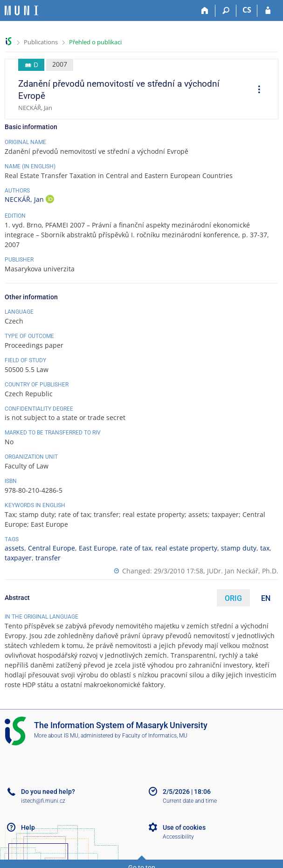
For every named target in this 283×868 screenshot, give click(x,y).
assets (14, 548)
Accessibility (178, 837)
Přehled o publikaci (95, 42)
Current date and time (190, 801)
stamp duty (239, 548)
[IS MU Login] (268, 11)
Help (28, 827)
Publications (41, 42)
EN (266, 598)
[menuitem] (256, 90)
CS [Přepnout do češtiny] (247, 10)
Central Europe (52, 548)
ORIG (233, 598)
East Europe (97, 548)
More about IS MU (56, 736)
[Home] (205, 11)
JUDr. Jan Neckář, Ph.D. (243, 571)
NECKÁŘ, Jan (25, 199)
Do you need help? (48, 792)
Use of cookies (184, 827)
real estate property (186, 548)
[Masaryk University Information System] (21, 10)
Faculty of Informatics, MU (155, 736)
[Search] (226, 11)
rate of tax (136, 548)
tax (265, 548)
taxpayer (18, 558)
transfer (48, 558)
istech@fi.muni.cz (43, 801)
